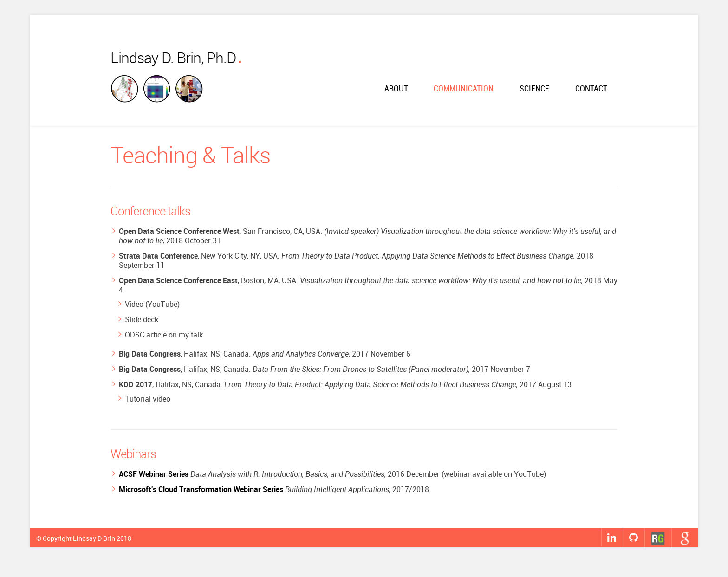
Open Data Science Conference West (179, 231)
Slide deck (142, 319)
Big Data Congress (150, 354)
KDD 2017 (136, 384)
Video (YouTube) (152, 304)
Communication (464, 89)
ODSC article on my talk (164, 335)
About (396, 89)
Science (534, 89)
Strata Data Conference (158, 256)
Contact (591, 89)
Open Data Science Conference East (178, 280)
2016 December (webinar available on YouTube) (332, 474)
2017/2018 (274, 489)
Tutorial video (148, 399)
